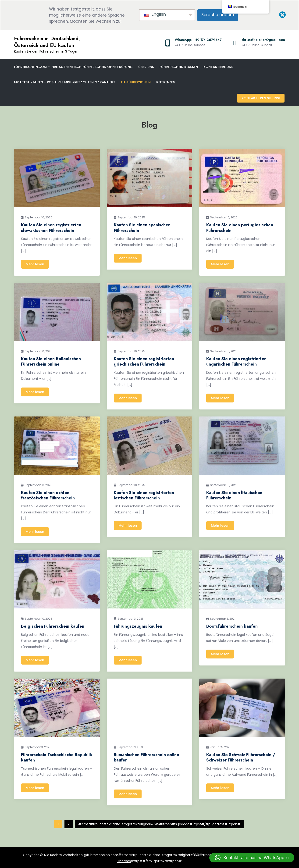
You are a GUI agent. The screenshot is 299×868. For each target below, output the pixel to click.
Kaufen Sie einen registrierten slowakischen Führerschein (51, 227)
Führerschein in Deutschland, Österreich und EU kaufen (47, 42)
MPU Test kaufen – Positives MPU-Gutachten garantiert (65, 82)
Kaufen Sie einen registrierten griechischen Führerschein (144, 361)
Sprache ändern (218, 15)
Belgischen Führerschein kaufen (53, 626)
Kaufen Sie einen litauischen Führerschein (234, 495)
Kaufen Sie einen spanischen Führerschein (142, 227)
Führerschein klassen (179, 67)
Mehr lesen (35, 263)
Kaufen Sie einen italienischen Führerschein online (51, 361)
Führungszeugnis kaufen (138, 626)
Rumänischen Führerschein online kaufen (146, 757)
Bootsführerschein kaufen (232, 626)
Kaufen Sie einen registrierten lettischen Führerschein (144, 495)
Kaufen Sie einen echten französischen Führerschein (48, 495)
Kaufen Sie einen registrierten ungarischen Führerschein (236, 361)
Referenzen (166, 82)
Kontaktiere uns (218, 67)
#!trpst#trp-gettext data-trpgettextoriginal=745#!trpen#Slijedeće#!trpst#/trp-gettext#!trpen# (159, 823)
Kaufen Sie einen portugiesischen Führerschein (240, 227)
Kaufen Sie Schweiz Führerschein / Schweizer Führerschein (241, 757)
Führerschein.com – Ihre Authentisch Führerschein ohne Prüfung (73, 67)
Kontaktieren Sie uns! (261, 98)
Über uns (146, 67)
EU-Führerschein (136, 82)
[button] (252, 858)
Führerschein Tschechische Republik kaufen (57, 757)
